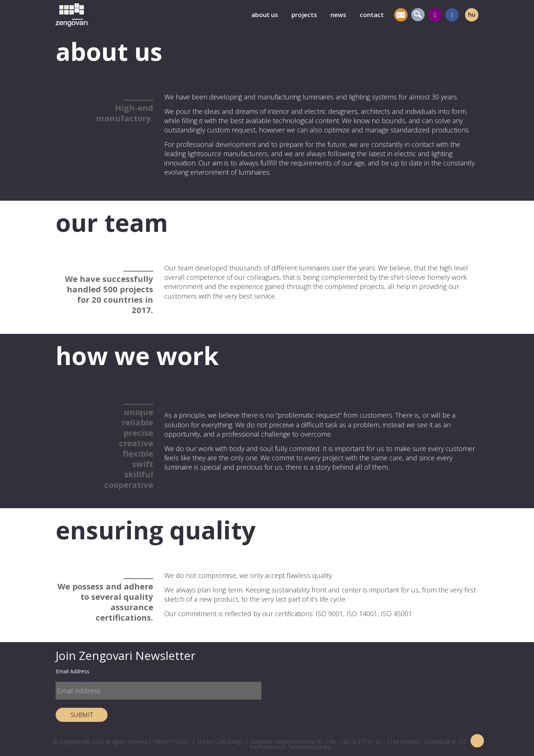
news (338, 15)
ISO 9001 (329, 614)
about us (265, 15)
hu (472, 14)
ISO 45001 (396, 614)
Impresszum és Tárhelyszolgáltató (290, 747)
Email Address (72, 671)
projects (304, 15)
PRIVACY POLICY (172, 742)
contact (372, 15)
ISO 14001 (362, 614)
